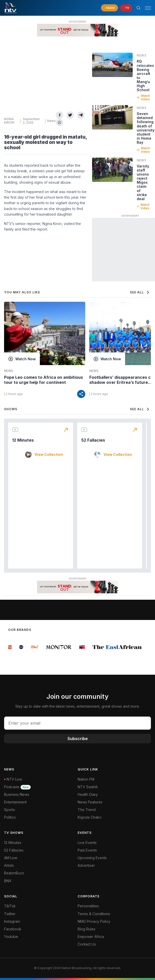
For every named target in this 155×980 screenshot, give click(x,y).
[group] (10, 647)
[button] (146, 8)
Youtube (11, 937)
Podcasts (17, 787)
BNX (8, 881)
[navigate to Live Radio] (109, 8)
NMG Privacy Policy (94, 921)
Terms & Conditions (94, 914)
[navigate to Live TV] (126, 8)
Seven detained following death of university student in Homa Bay (146, 128)
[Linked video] (112, 65)
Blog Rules (87, 929)
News (51, 121)
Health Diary (88, 794)
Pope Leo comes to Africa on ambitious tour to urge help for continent (44, 380)
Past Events (87, 850)
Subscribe (78, 739)
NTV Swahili (88, 787)
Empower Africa (91, 937)
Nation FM (86, 779)
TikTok (10, 906)
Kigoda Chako (90, 817)
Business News (17, 794)
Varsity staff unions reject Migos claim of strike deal (143, 182)
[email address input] (77, 723)
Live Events (87, 843)
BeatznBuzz (14, 873)
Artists (9, 865)
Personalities (88, 906)
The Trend (87, 810)
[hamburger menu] (148, 8)
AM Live (11, 858)
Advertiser (86, 865)
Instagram (12, 921)
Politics (10, 817)
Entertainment (15, 802)
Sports (10, 810)
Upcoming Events (92, 858)
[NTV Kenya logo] (10, 8)
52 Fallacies (93, 440)
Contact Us (87, 944)
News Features (90, 802)
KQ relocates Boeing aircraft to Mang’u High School (145, 76)
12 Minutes (23, 440)
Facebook (13, 929)
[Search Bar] (139, 8)
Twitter (10, 914)
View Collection (49, 455)
